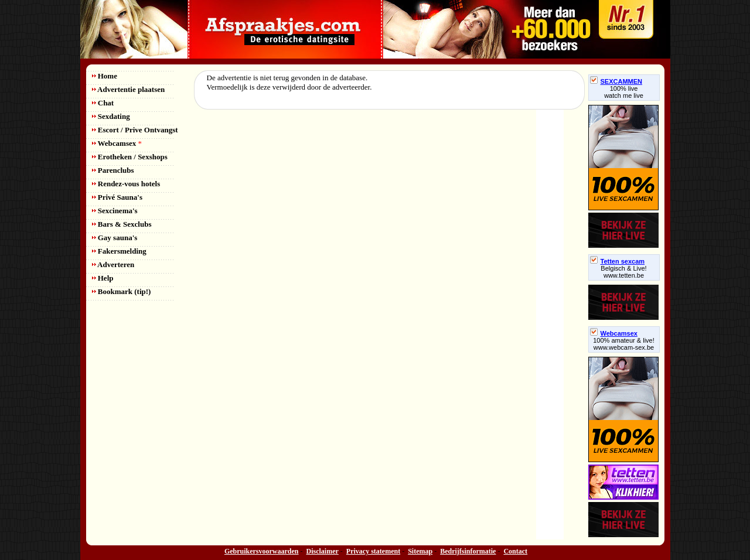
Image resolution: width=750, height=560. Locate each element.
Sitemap (420, 551)
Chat (103, 103)
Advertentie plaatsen (129, 89)
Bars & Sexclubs (122, 224)
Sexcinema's (115, 211)
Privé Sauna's (117, 197)
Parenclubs (113, 170)
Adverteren (113, 264)
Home (105, 76)
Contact (515, 551)
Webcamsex (117, 143)
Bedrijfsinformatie (468, 551)
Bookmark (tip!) (122, 291)
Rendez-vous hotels (126, 184)
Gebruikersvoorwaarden (262, 551)
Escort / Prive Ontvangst (135, 130)
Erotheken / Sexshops (130, 157)
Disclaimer (323, 551)
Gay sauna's (115, 238)
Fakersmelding (119, 251)
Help (103, 278)
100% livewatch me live (624, 92)
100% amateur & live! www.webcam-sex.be (624, 344)
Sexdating (111, 116)
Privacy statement (373, 551)
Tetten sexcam (618, 261)
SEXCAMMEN (616, 81)
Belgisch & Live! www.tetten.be (623, 272)
